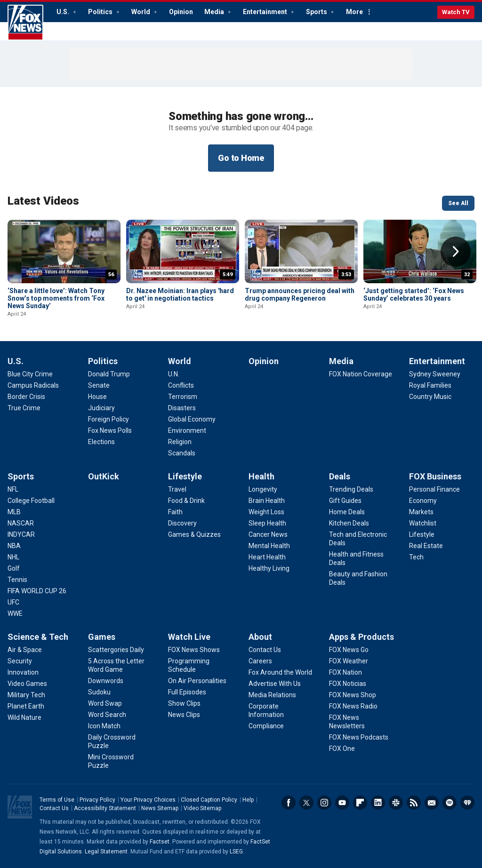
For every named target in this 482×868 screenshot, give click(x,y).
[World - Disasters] (182, 408)
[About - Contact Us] (265, 650)
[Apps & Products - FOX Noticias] (348, 684)
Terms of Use (57, 800)
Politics (101, 12)
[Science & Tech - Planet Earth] (26, 706)
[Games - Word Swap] (105, 703)
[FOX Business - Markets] (421, 512)
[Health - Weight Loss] (266, 512)
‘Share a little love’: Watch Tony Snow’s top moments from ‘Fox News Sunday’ (56, 298)
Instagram (324, 803)
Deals (340, 476)
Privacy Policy (97, 800)
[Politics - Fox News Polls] (110, 430)
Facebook (289, 803)
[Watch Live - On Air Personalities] (197, 681)
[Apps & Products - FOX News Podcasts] (359, 737)
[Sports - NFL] (13, 489)
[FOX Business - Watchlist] (423, 523)
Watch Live (189, 637)
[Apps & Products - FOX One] (342, 749)
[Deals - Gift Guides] (345, 501)
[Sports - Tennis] (17, 580)
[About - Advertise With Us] (275, 684)
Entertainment (266, 12)
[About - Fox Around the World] (280, 672)
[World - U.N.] (174, 374)
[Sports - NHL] (13, 557)
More (354, 12)
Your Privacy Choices (148, 800)
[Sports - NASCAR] (21, 523)
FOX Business (435, 476)
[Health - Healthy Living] (269, 568)
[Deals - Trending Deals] (351, 489)
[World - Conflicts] (181, 385)
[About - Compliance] (266, 726)
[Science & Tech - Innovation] (23, 672)
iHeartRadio (467, 803)
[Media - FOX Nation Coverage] (361, 374)
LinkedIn (378, 803)
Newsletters (432, 803)
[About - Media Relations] (272, 695)
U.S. (64, 12)
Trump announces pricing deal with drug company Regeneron (300, 295)
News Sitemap (160, 808)
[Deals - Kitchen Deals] (349, 523)
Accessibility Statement (105, 808)
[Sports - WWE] (15, 613)
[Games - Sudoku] (99, 692)
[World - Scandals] (182, 453)
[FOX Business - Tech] (416, 557)
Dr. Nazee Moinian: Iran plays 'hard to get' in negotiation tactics (180, 295)
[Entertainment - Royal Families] (430, 385)
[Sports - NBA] (14, 546)
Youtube (342, 803)
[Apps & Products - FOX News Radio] (353, 706)
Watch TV (456, 12)
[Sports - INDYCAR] (21, 534)
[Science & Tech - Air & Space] (25, 650)
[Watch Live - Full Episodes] (187, 692)
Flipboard (360, 803)
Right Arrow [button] (456, 252)
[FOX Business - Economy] (423, 501)
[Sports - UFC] (13, 602)
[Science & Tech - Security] (20, 661)
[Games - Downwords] (106, 681)
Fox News (25, 23)
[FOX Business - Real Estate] (426, 546)
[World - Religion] (180, 442)
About (260, 637)
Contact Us (54, 808)
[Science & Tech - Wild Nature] (24, 717)
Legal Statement (106, 852)
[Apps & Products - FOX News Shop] (353, 695)
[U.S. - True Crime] (24, 408)
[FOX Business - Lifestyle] (422, 534)
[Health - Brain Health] (267, 501)
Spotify (450, 803)
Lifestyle (185, 476)
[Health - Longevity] (263, 489)
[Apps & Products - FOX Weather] (349, 661)
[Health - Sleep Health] (267, 523)
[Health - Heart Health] (267, 557)
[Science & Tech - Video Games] (27, 684)
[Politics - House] (97, 397)
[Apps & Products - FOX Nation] (345, 672)
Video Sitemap (202, 808)
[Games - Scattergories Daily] (116, 650)
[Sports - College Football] (31, 501)
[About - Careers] (260, 661)
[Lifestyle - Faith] (175, 512)
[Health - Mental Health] (269, 546)
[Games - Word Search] (107, 715)
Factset (160, 842)
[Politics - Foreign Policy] (108, 419)
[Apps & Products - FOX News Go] (349, 650)
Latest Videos (43, 201)
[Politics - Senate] (99, 385)
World (141, 12)
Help (248, 800)
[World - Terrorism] (183, 397)
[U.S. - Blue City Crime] (30, 374)
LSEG (236, 852)
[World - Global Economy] (192, 419)
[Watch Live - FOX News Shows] (194, 650)
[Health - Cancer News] (268, 534)
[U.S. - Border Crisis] (26, 397)
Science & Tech (38, 637)
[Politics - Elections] (101, 442)
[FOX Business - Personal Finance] (434, 489)
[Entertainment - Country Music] (430, 397)
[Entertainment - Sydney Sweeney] (435, 374)
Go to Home (241, 158)
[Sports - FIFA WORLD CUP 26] (37, 591)
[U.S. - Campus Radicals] (33, 385)
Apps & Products (361, 637)
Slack (396, 803)
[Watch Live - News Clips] (184, 715)
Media (215, 12)
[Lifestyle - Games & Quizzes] (194, 534)
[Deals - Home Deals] (347, 512)
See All (458, 203)
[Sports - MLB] (14, 512)
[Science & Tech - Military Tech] (26, 695)
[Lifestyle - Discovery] (182, 523)
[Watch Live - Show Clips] (184, 703)
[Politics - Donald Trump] (109, 374)
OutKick (104, 476)
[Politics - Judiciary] (101, 408)
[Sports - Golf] (14, 568)
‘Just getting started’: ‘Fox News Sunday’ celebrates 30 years (414, 295)
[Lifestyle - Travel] (177, 489)
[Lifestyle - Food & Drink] (186, 501)
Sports (317, 12)
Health (261, 476)
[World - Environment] (187, 430)
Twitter (306, 803)
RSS (414, 803)
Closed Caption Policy (209, 800)
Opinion (181, 12)
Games (102, 637)
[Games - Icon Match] (104, 726)
